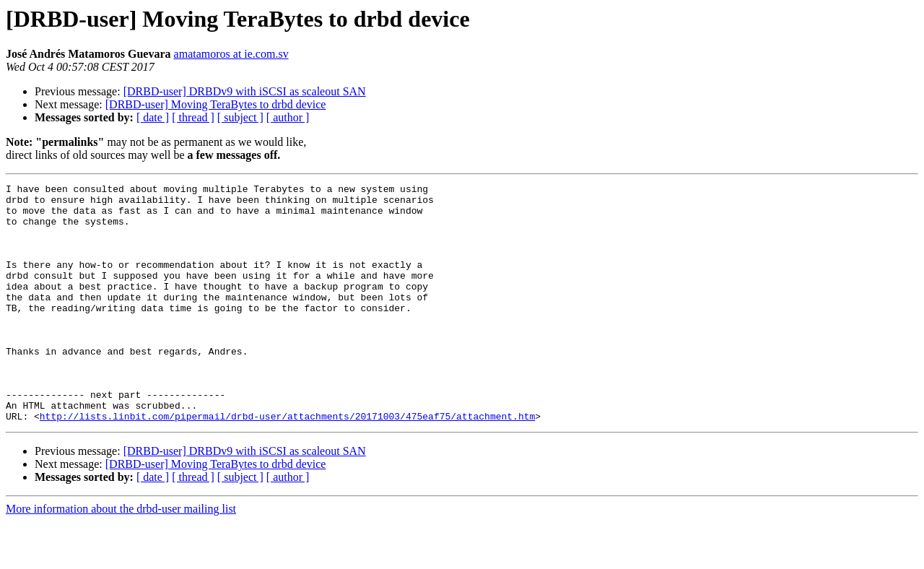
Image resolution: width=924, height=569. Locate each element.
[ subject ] (240, 117)
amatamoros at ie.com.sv (231, 54)
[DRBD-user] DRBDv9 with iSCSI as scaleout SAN (245, 91)
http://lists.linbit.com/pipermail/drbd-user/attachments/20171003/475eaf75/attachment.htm (287, 464)
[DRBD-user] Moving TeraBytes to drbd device (216, 104)
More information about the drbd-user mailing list (121, 556)
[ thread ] (193, 117)
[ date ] (153, 117)
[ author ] (288, 117)
